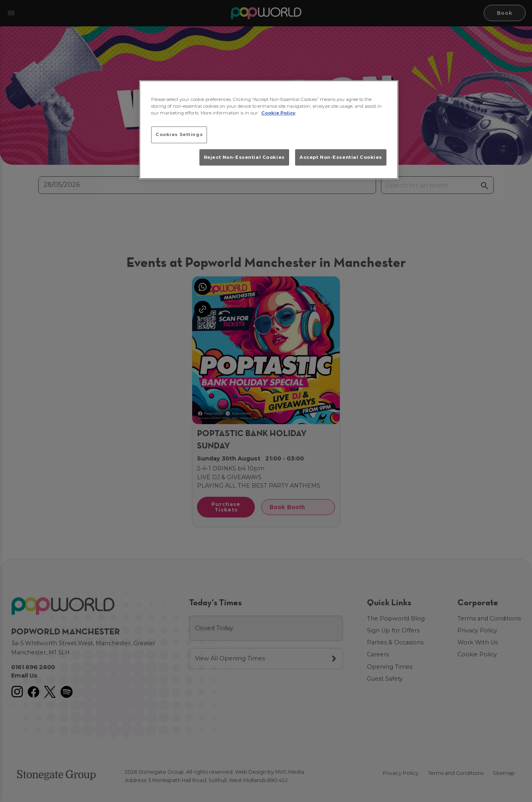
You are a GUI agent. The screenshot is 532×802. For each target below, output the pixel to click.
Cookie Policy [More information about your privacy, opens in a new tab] (278, 113)
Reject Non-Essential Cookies (244, 157)
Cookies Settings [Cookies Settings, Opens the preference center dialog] (179, 134)
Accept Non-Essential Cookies (341, 157)
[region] (269, 130)
